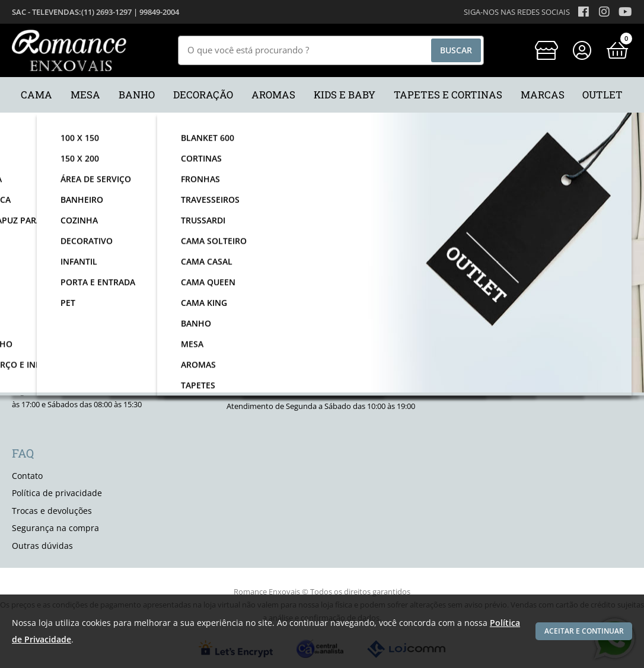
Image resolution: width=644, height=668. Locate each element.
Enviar (507, 253)
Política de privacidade (57, 493)
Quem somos (467, 354)
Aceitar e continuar (581, 631)
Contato (27, 476)
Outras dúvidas (42, 546)
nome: (131, 253)
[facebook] (453, 329)
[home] (69, 50)
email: (316, 253)
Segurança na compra (55, 528)
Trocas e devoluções (52, 511)
